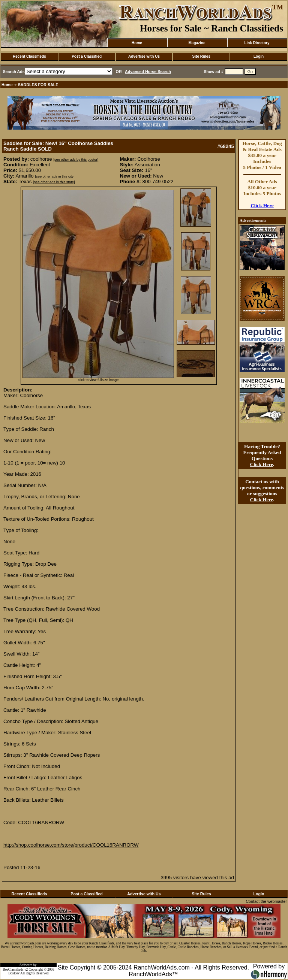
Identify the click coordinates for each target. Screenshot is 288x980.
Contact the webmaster (266, 901)
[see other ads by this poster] (76, 160)
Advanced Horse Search (148, 72)
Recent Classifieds (29, 56)
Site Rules (201, 56)
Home (137, 43)
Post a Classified (87, 56)
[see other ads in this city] (55, 176)
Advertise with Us (144, 56)
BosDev (14, 973)
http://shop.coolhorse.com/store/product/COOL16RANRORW (71, 845)
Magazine (197, 43)
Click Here (262, 205)
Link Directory (257, 43)
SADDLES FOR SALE (38, 85)
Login (259, 56)
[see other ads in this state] (54, 182)
